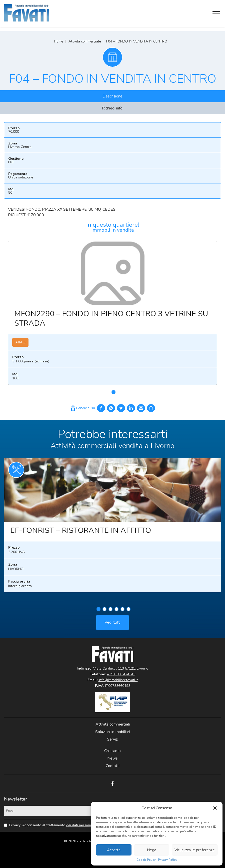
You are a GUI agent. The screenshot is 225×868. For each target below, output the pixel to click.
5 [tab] (122, 611)
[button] (215, 808)
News (112, 758)
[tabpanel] (112, 315)
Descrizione (112, 96)
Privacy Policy (167, 860)
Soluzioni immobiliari (112, 732)
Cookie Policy (146, 860)
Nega (152, 850)
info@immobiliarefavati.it (118, 680)
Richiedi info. (113, 108)
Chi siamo (112, 751)
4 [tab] (116, 611)
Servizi (113, 739)
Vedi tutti (112, 625)
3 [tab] (110, 611)
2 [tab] (104, 611)
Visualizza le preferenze (195, 850)
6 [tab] (128, 611)
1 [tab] (113, 392)
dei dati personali (80, 825)
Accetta (114, 850)
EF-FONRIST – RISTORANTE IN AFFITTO (81, 533)
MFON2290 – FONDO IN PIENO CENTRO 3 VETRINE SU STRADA (111, 319)
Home (59, 41)
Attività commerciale (85, 41)
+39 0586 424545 (121, 674)
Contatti (113, 766)
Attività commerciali (113, 724)
